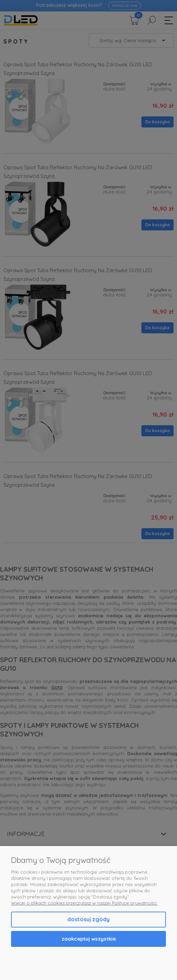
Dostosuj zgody (88, 919)
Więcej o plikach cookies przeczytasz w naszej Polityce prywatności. (84, 903)
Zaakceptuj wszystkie (89, 939)
